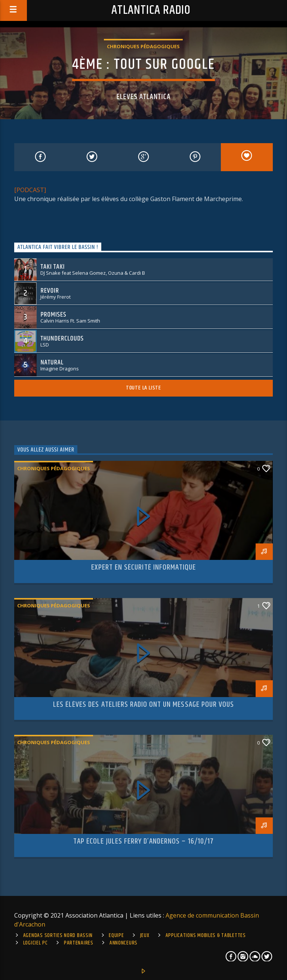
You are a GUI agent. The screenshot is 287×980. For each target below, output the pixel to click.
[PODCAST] (30, 190)
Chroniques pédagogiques (143, 46)
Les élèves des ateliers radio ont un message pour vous (143, 705)
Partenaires (79, 943)
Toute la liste (143, 388)
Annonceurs (124, 943)
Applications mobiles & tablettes (206, 936)
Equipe (116, 936)
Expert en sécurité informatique (143, 567)
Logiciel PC (36, 943)
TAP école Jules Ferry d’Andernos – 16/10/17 (143, 841)
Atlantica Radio (151, 10)
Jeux (145, 936)
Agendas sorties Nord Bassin (58, 936)
